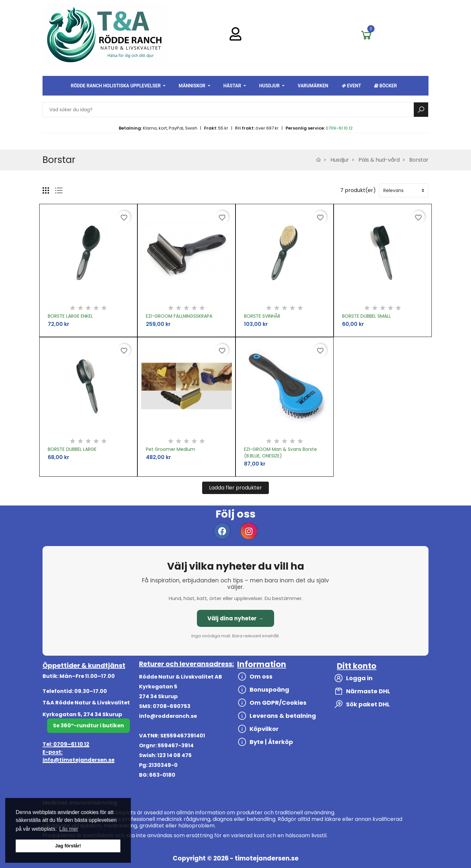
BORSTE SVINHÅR (262, 316)
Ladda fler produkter (235, 488)
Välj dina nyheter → (235, 618)
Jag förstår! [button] (68, 846)
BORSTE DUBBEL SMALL (366, 316)
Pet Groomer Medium (171, 449)
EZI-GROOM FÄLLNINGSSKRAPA (179, 316)
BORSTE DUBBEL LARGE (72, 449)
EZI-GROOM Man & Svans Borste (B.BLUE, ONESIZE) (280, 452)
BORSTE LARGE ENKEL (70, 316)
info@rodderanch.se (168, 716)
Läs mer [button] (69, 829)
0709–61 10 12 (339, 128)
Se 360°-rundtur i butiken (88, 726)
